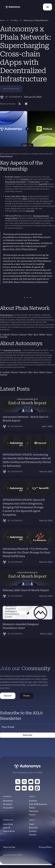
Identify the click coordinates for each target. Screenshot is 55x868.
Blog (30, 334)
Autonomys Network (12, 350)
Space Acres (9, 831)
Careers (33, 835)
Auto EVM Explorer (38, 804)
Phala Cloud (34, 182)
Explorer (33, 801)
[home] (13, 7)
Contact (33, 831)
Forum (49, 334)
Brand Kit (33, 828)
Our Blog (14, 20)
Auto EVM (43, 184)
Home (3, 20)
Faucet (32, 815)
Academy (8, 804)
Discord (14, 334)
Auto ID (7, 828)
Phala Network (6, 156)
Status (32, 808)
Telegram (23, 334)
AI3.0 (25, 199)
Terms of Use (9, 847)
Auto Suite (8, 824)
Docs (36, 334)
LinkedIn (6, 334)
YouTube (4, 337)
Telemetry (34, 811)
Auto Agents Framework (15, 182)
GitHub (42, 334)
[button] (47, 7)
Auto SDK (30, 211)
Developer (8, 801)
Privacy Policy (45, 847)
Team (32, 824)
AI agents (25, 179)
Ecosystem (8, 808)
